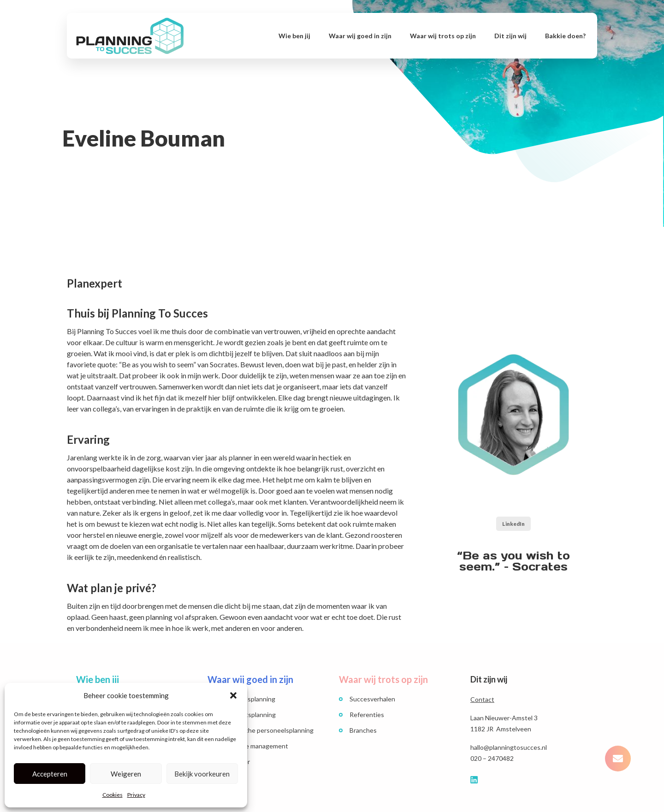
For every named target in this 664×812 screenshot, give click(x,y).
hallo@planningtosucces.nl (509, 747)
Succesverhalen (372, 699)
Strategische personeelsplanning (266, 730)
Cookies (113, 795)
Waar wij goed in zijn (360, 36)
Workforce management (253, 746)
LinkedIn (513, 524)
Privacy (136, 795)
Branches (363, 730)
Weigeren (126, 774)
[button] (233, 695)
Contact (482, 699)
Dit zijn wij (510, 36)
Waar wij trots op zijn (443, 36)
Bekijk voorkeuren (202, 774)
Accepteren (50, 774)
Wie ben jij (294, 36)
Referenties (367, 715)
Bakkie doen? (565, 36)
